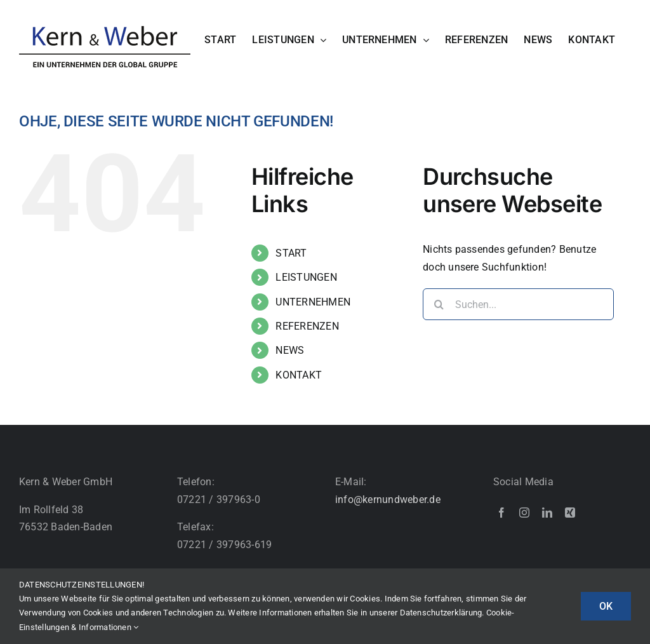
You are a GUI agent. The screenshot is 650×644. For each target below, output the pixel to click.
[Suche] (439, 304)
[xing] (570, 513)
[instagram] (524, 513)
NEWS (290, 350)
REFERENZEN (307, 326)
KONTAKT (299, 375)
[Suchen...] (518, 304)
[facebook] (501, 513)
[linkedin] (547, 513)
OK (606, 606)
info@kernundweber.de (388, 500)
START (291, 253)
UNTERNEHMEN (313, 302)
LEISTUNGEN (306, 277)
